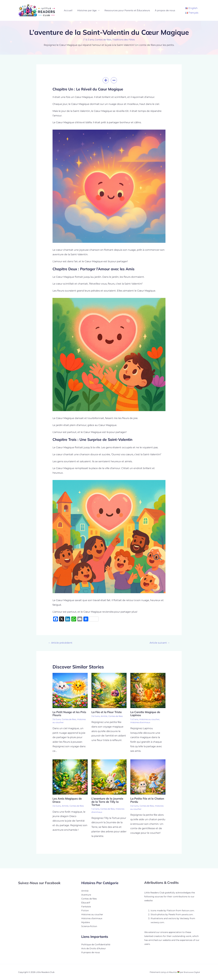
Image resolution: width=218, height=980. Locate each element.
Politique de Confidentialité (96, 944)
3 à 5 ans (57, 720)
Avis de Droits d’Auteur (94, 948)
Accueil (68, 10)
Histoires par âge (87, 10)
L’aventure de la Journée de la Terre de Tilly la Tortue (109, 802)
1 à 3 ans (88, 40)
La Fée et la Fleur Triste (108, 712)
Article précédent (61, 643)
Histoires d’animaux (92, 918)
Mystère (86, 922)
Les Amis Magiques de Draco (68, 800)
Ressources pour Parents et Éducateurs (127, 10)
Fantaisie (86, 907)
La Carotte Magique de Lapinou (147, 714)
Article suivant (159, 643)
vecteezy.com (158, 922)
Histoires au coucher (63, 723)
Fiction (85, 910)
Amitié (105, 717)
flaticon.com (188, 910)
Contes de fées (102, 40)
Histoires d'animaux (141, 723)
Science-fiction (89, 926)
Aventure (86, 895)
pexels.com (188, 914)
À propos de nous (165, 10)
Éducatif (86, 903)
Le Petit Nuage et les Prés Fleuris (67, 714)
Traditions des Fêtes (125, 40)
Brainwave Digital (191, 972)
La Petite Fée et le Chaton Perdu (143, 800)
